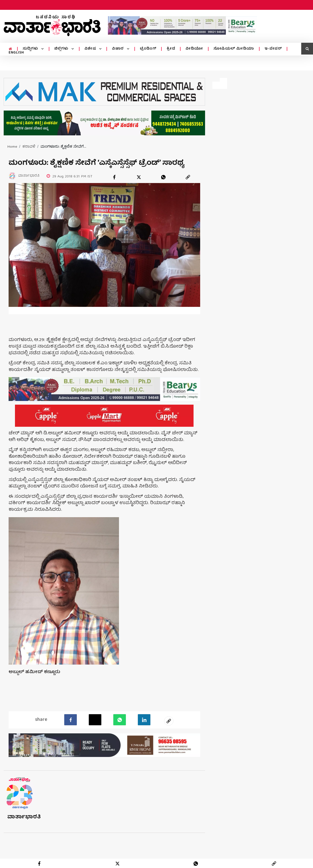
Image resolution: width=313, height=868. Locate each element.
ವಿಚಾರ (118, 49)
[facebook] (114, 177)
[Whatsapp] (120, 719)
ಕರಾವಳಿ (29, 147)
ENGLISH (16, 53)
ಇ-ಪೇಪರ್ (273, 49)
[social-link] (169, 720)
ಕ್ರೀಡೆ (171, 49)
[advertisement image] (183, 25)
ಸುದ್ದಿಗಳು (31, 49)
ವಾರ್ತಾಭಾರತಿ (24, 816)
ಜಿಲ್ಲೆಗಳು (62, 49)
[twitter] (139, 177)
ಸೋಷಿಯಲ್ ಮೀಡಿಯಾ (234, 49)
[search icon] (307, 49)
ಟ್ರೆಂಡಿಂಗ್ (148, 49)
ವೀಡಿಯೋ (194, 49)
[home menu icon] (10, 49)
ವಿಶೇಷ (91, 49)
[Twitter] (95, 719)
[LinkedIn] (144, 719)
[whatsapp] (163, 177)
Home (12, 147)
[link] (188, 177)
